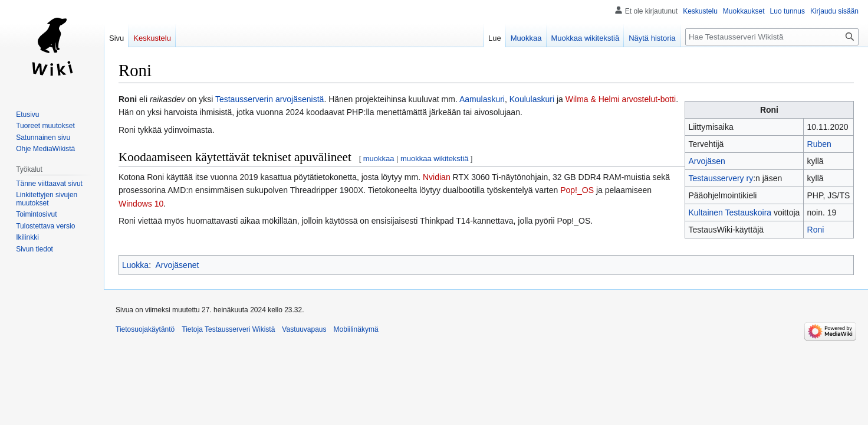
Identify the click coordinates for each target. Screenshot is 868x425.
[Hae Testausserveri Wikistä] (772, 37)
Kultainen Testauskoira (730, 212)
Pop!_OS (577, 190)
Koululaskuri (532, 99)
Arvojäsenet (177, 265)
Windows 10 (141, 204)
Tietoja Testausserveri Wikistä (228, 329)
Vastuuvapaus (304, 329)
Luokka (135, 265)
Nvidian (437, 177)
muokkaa (379, 158)
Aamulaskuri (482, 99)
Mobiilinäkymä (356, 329)
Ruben (819, 144)
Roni (816, 230)
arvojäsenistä (300, 99)
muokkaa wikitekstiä (435, 158)
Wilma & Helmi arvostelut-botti (621, 99)
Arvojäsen (706, 161)
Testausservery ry (721, 178)
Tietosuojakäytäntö (145, 329)
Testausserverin (244, 99)
